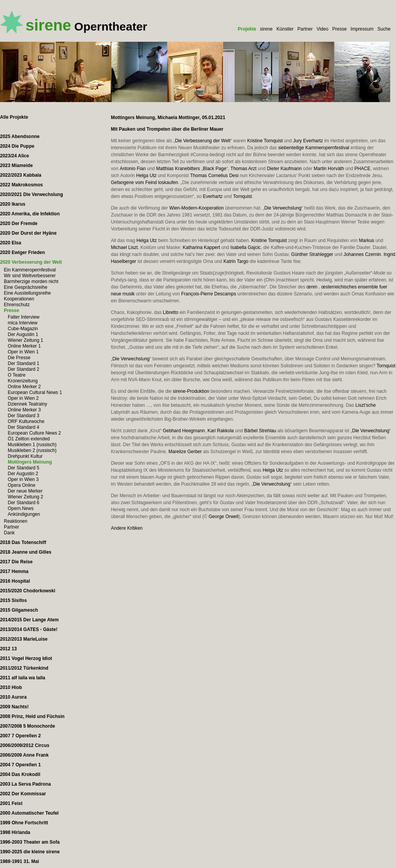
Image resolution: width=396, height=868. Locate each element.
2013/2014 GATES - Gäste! (29, 629)
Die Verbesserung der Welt (203, 141)
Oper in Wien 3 (23, 479)
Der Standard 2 (23, 369)
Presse (339, 29)
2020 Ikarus (13, 204)
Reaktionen (16, 521)
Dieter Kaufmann (284, 169)
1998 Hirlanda (15, 832)
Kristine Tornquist (265, 141)
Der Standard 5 (23, 468)
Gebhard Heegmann (184, 431)
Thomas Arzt (243, 169)
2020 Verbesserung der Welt (31, 262)
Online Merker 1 (24, 346)
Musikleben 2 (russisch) (32, 450)
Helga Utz (147, 176)
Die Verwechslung (283, 208)
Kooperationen (19, 299)
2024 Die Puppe (17, 146)
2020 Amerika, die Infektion (30, 214)
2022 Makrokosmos (21, 185)
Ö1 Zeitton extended (29, 439)
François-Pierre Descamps (209, 294)
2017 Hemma (14, 571)
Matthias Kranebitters (178, 169)
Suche (384, 29)
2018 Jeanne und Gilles (26, 552)
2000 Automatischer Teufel (29, 813)
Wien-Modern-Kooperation (196, 208)
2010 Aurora (13, 697)
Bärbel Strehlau (260, 431)
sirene (267, 29)
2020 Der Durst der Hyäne (28, 233)
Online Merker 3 (24, 410)
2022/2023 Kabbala (21, 175)
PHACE (363, 169)
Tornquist (243, 196)
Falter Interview (24, 317)
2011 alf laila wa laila (23, 678)
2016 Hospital (15, 581)
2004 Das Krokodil (20, 774)
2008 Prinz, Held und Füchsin (32, 716)
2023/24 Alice (15, 156)
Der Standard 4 (23, 427)
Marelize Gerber (185, 452)
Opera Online (21, 485)
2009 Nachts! (14, 707)
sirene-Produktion (191, 391)
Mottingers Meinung (30, 462)
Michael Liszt (124, 247)
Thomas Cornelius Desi (214, 176)
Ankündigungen (24, 514)
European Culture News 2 (34, 433)
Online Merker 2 (24, 387)
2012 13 (8, 649)
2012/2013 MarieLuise (24, 639)
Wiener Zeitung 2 (25, 497)
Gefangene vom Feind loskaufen (144, 182)
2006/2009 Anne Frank (24, 755)
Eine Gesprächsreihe (26, 287)
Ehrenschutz (17, 305)
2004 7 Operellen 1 (20, 765)
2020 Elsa (11, 243)
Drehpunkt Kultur (25, 456)
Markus (366, 240)
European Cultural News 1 (35, 392)
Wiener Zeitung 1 (25, 340)
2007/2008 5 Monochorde (27, 726)
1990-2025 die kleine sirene (30, 852)
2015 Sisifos (13, 600)
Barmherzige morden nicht (31, 281)
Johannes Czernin (363, 254)
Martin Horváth (329, 169)
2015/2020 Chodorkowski (28, 591)
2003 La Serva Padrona (25, 784)
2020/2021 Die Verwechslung (32, 194)
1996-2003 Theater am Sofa (30, 842)
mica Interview (23, 323)
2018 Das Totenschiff (23, 542)
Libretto (171, 312)
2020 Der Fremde (19, 223)
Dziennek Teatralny (27, 404)
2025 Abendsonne (20, 136)
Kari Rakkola (221, 431)
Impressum (362, 29)
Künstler (285, 29)
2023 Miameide (16, 165)
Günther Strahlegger (312, 254)
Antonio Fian (133, 169)
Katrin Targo (236, 261)
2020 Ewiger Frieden (22, 252)
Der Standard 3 (23, 416)
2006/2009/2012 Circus (25, 745)
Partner (305, 29)
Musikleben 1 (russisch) (32, 445)
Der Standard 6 (23, 503)
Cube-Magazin (23, 329)
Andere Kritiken (127, 528)
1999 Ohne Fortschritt (24, 823)
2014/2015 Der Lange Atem (29, 620)
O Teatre (17, 375)
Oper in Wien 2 (23, 398)
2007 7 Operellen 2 (20, 736)
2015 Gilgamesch (19, 610)
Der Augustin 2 (23, 474)
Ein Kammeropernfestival (30, 270)
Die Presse (19, 358)
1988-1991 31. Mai (20, 861)
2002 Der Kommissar (23, 794)
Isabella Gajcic (245, 247)
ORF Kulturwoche (26, 421)
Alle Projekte (14, 117)
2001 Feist (11, 803)
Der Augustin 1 (23, 334)
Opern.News (21, 508)
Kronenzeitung (23, 381)
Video (322, 29)
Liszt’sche (365, 405)
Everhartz (213, 196)
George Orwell (224, 517)
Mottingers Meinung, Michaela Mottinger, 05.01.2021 (168, 118)
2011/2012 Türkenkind (24, 668)
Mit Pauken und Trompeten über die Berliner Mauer (167, 129)
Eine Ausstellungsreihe (27, 293)
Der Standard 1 (23, 363)
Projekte (247, 29)
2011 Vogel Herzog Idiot (26, 658)
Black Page (215, 169)
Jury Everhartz (308, 141)
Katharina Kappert (201, 247)
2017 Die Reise (16, 562)
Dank (9, 533)
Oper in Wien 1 (23, 352)
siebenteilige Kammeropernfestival (314, 148)
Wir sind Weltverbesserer (30, 276)
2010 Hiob (11, 687)
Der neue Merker (25, 491)
